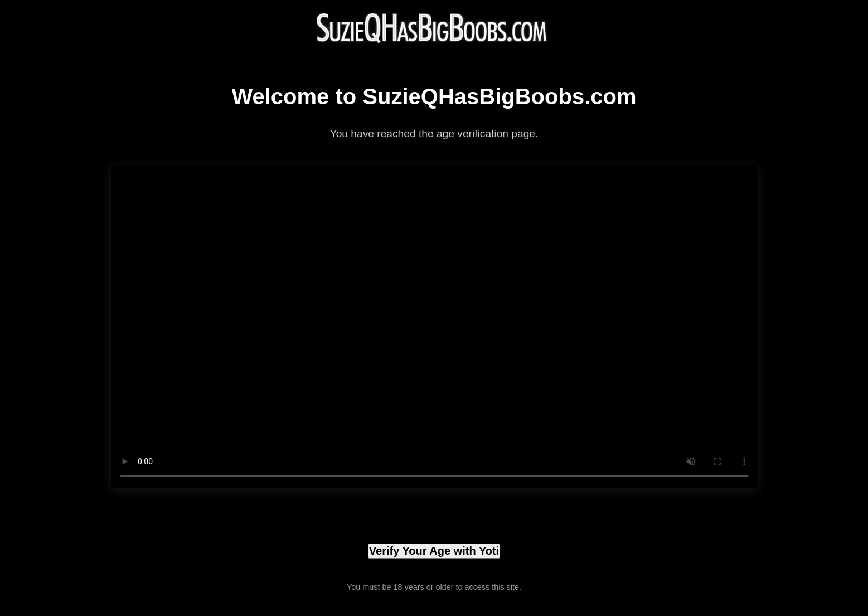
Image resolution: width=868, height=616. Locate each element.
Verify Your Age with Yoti (434, 551)
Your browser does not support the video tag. (434, 327)
